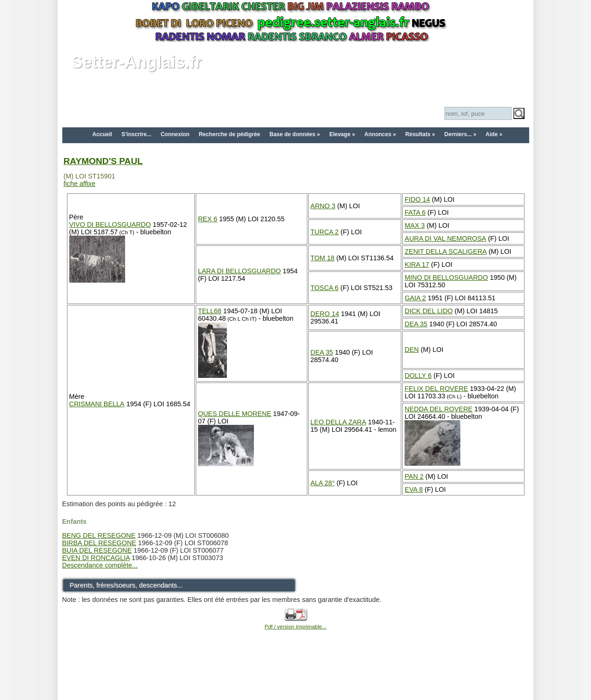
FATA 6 (415, 212)
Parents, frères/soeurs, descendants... (126, 585)
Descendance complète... (100, 565)
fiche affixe (80, 184)
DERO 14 (325, 314)
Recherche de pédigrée (229, 134)
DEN (412, 350)
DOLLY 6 (418, 376)
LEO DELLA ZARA (339, 422)
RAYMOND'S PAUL (103, 161)
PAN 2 (414, 476)
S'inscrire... (136, 134)
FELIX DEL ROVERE (436, 389)
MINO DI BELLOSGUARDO (446, 277)
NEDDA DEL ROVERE (438, 409)
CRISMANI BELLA (97, 404)
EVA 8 (414, 489)
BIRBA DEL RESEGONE (99, 543)
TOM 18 (323, 258)
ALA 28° (323, 483)
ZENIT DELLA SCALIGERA (445, 251)
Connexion (175, 134)
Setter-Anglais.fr (137, 62)
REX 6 (208, 219)
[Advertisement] (296, 678)
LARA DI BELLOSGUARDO (239, 271)
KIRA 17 (417, 264)
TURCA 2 (325, 232)
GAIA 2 (415, 298)
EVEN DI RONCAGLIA (96, 558)
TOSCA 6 (325, 288)
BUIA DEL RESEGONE (97, 550)
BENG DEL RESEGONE (99, 535)
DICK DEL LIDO (428, 311)
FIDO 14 (417, 199)
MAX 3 (415, 225)
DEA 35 (416, 324)
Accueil (103, 134)
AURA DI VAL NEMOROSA (445, 238)
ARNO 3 (323, 206)
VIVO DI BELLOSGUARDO (110, 225)
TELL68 (210, 311)
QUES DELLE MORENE (235, 414)
